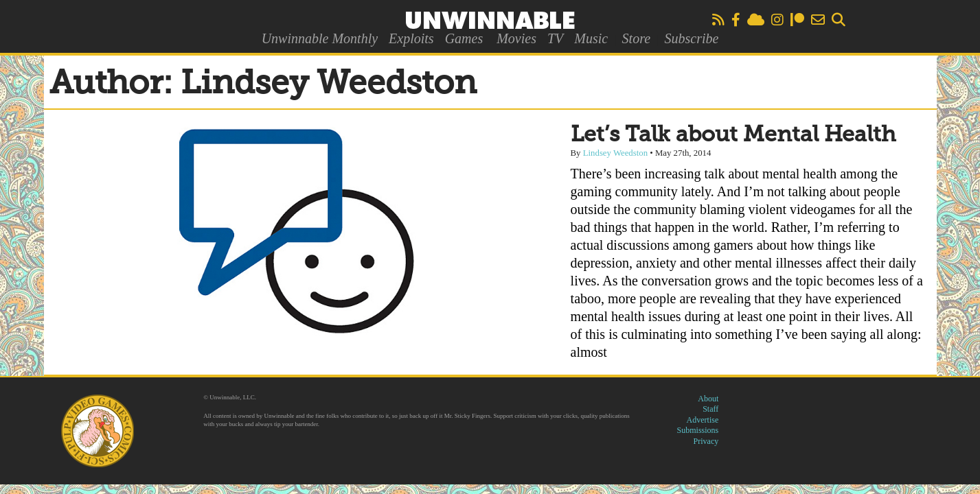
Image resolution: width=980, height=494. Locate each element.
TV (555, 38)
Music (591, 38)
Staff (710, 409)
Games (464, 38)
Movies (516, 38)
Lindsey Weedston (615, 153)
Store (636, 38)
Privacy (706, 441)
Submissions (698, 430)
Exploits (411, 38)
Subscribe (691, 38)
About (708, 399)
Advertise (703, 420)
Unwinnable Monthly (320, 38)
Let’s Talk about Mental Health (733, 135)
